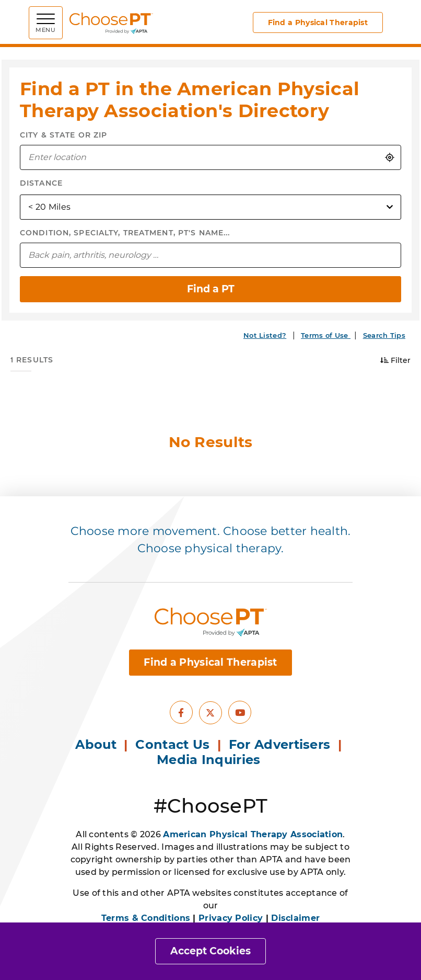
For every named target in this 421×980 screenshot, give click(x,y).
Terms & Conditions (146, 918)
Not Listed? (265, 335)
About (96, 744)
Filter (395, 360)
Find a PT (211, 289)
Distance (41, 183)
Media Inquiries (210, 760)
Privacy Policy (231, 918)
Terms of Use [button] (326, 335)
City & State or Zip (63, 135)
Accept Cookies (210, 951)
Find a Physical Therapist (318, 22)
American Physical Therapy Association (253, 834)
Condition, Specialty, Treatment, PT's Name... (125, 233)
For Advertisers (282, 744)
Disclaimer (295, 918)
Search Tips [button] (384, 335)
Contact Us (172, 744)
